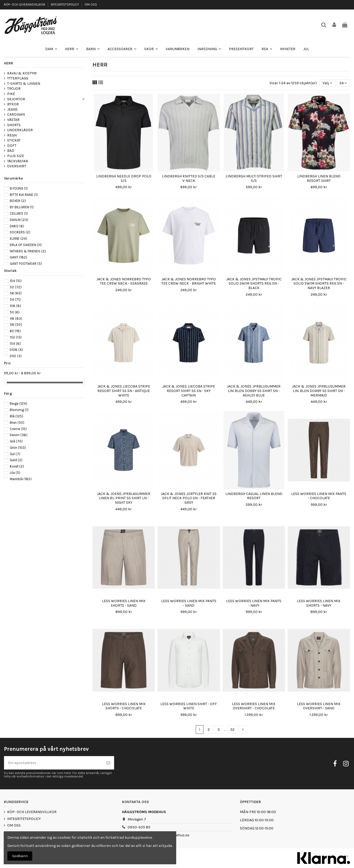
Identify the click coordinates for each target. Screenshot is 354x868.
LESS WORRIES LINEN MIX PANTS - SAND (189, 603)
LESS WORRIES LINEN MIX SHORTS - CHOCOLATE (124, 706)
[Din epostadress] (53, 763)
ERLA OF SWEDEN (26, 245)
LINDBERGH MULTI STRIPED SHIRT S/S (254, 178)
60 (15, 331)
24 (343, 83)
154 (15, 344)
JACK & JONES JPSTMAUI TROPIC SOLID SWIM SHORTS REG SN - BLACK (254, 284)
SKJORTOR (16, 99)
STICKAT (14, 140)
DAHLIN (19, 220)
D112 (16, 356)
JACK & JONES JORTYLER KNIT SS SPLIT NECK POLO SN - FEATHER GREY (189, 498)
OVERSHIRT (17, 166)
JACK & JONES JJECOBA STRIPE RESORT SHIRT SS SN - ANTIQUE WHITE (124, 391)
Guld (16, 460)
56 (16, 293)
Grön (18, 448)
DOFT (12, 146)
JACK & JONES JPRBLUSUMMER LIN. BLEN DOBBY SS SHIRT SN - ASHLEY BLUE (254, 391)
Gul (15, 454)
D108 (16, 350)
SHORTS (14, 125)
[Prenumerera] (108, 763)
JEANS (12, 109)
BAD (11, 151)
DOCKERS (20, 232)
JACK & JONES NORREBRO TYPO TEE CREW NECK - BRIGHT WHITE (189, 281)
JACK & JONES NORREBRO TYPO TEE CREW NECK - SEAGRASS (124, 281)
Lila (15, 473)
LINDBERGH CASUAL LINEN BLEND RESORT (254, 496)
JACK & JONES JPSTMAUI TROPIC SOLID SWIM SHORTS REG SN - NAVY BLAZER (319, 284)
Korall (17, 466)
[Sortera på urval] (327, 83)
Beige (18, 404)
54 (15, 299)
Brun (17, 423)
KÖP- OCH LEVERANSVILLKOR (25, 4)
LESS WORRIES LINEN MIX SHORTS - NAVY (319, 603)
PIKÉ (11, 94)
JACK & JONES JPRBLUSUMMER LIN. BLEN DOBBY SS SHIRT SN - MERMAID (319, 391)
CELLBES (19, 213)
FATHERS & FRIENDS (28, 251)
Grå (16, 441)
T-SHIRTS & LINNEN (24, 84)
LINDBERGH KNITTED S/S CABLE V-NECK (189, 178)
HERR (9, 63)
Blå (17, 416)
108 (15, 306)
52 (232, 730)
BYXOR (13, 104)
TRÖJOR (14, 89)
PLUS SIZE (16, 156)
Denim (19, 435)
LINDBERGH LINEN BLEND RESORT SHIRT (319, 178)
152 (16, 337)
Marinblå (21, 479)
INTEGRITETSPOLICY (65, 4)
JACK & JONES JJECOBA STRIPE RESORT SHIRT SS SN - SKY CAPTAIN (189, 391)
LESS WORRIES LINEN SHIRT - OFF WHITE (189, 706)
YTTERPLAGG (18, 78)
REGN (12, 135)
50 (15, 312)
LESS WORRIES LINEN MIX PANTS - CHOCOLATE (319, 496)
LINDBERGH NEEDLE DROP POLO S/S (124, 178)
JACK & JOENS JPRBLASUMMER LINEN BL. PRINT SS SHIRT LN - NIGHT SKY (124, 498)
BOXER (18, 201)
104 (16, 281)
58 (16, 325)
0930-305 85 (139, 827)
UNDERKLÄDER (20, 130)
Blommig (19, 410)
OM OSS (91, 4)
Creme (18, 429)
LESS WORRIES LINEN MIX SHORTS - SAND (124, 603)
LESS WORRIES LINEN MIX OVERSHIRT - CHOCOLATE (254, 706)
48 (16, 319)
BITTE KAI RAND (24, 195)
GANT (18, 257)
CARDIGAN (16, 114)
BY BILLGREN (22, 207)
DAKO (17, 226)
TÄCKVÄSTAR (18, 161)
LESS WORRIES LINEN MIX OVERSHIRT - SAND (319, 706)
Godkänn (20, 856)
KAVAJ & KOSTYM (22, 73)
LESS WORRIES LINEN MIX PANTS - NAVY (254, 603)
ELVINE (18, 239)
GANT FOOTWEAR (26, 264)
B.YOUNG (19, 188)
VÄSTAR (13, 120)
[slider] (6, 382)
